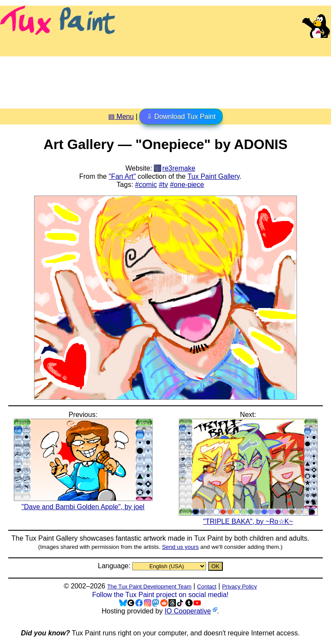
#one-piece (187, 185)
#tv (163, 185)
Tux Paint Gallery (214, 176)
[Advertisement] (165, 79)
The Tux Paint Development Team (150, 586)
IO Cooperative (188, 611)
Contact (207, 586)
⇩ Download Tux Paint (181, 117)
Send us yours (180, 547)
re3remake (179, 168)
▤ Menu (121, 117)
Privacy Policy (239, 586)
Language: (115, 566)
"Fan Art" (122, 176)
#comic (146, 185)
